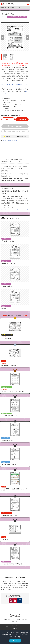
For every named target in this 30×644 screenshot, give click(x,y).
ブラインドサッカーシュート (9, 241)
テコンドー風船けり (7, 286)
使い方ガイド (9, 136)
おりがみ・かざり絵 (7, 513)
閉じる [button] (15, 641)
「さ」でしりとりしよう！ (7, 440)
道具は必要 (5, 171)
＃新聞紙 (4, 176)
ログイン (8, 119)
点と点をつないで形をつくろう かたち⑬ (13, 391)
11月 (19, 168)
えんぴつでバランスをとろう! (9, 416)
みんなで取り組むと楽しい (15, 166)
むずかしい (5, 168)
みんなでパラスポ (11, 8)
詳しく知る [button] (17, 637)
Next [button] (27, 38)
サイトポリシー (12, 620)
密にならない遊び (22, 17)
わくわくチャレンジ (7, 413)
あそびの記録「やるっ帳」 (11, 140)
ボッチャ (4, 309)
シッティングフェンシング (8, 264)
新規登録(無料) (22, 119)
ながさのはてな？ (6, 339)
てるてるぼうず (6, 539)
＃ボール (25, 174)
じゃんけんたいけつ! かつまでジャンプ (12, 564)
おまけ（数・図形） (7, 387)
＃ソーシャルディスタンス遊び (14, 174)
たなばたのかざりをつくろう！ (9, 515)
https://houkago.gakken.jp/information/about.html (15, 210)
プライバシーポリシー (22, 620)
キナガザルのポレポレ (7, 335)
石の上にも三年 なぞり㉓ (9, 464)
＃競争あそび (11, 176)
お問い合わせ (15, 622)
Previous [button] (3, 38)
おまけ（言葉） (6, 438)
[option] (15, 38)
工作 (4, 361)
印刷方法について (23, 136)
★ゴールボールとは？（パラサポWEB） (13, 85)
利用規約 (5, 620)
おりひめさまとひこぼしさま (9, 365)
